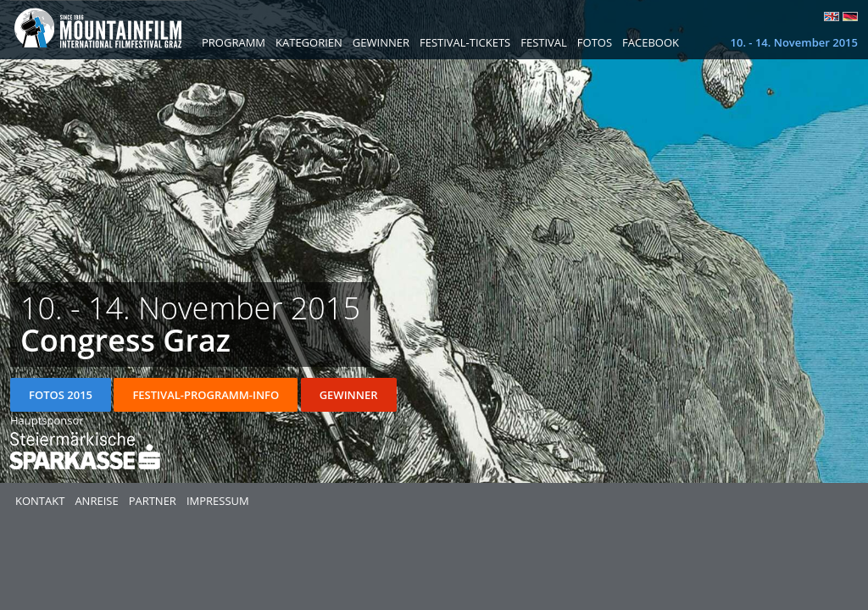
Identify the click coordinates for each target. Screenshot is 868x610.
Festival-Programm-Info (206, 395)
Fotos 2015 (61, 395)
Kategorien (309, 42)
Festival (544, 42)
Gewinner (381, 42)
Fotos (595, 42)
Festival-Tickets (465, 42)
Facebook (651, 42)
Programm (234, 42)
